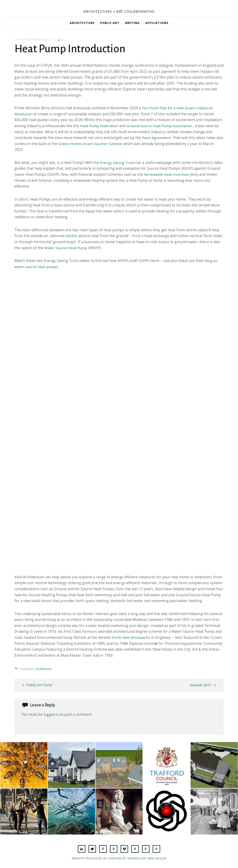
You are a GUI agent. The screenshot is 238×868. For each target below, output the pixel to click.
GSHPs (72, 236)
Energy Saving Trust (117, 162)
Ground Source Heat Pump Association (159, 126)
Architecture (82, 23)
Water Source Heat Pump (66, 248)
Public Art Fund (39, 685)
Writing (132, 23)
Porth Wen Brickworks (131, 637)
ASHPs (192, 230)
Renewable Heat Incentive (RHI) (171, 174)
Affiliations (157, 23)
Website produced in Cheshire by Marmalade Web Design (119, 858)
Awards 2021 (201, 685)
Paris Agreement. (157, 138)
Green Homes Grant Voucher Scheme (90, 144)
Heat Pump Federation (99, 126)
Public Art (110, 23)
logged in (51, 714)
